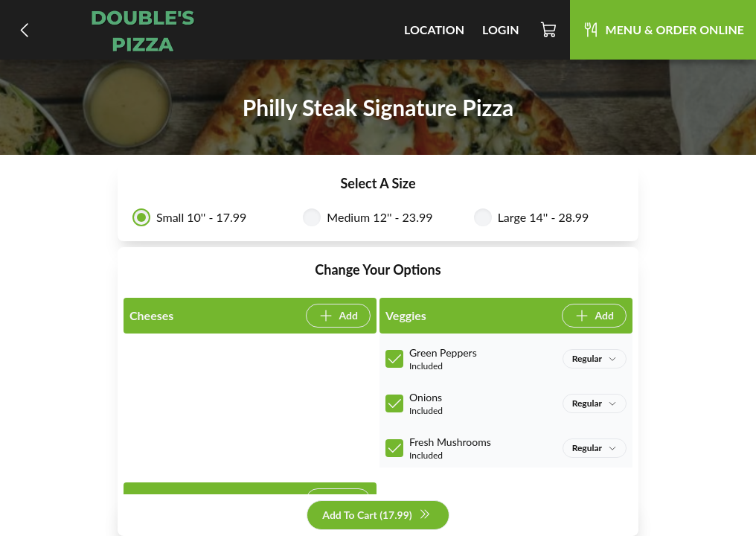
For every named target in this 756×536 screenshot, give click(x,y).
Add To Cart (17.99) (376, 516)
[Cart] (549, 30)
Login (501, 29)
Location (434, 29)
